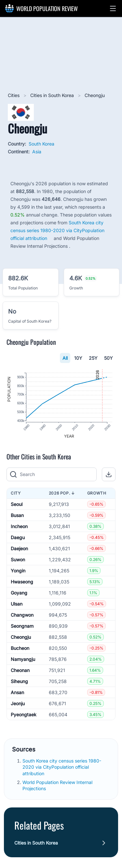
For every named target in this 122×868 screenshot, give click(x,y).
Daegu (18, 539)
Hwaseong (22, 583)
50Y (108, 358)
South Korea (41, 144)
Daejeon (19, 550)
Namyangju (23, 660)
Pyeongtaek (24, 716)
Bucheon (20, 649)
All (65, 358)
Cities (14, 95)
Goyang (19, 594)
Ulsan (17, 605)
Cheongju (21, 638)
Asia (37, 152)
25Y (93, 358)
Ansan (17, 694)
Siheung (19, 683)
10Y (78, 358)
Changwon (22, 616)
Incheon (19, 528)
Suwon (18, 561)
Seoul (17, 505)
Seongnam (22, 627)
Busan (17, 517)
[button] (113, 8)
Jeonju (18, 705)
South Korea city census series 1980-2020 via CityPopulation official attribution (57, 230)
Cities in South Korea (53, 95)
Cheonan (20, 672)
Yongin (18, 572)
